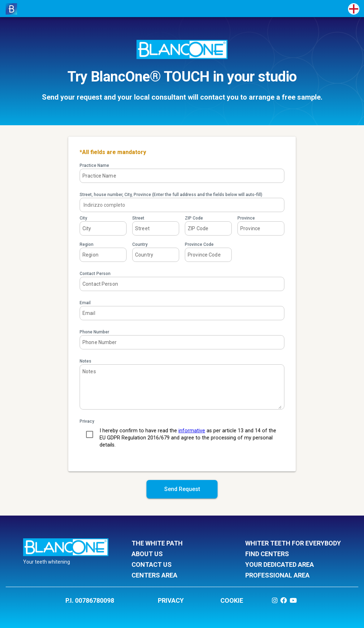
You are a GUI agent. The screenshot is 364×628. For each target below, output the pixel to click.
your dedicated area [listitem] (293, 565)
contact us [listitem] (179, 565)
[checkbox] (90, 434)
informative (192, 431)
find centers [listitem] (293, 554)
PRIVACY (171, 600)
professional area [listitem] (293, 576)
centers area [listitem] (179, 576)
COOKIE (232, 600)
